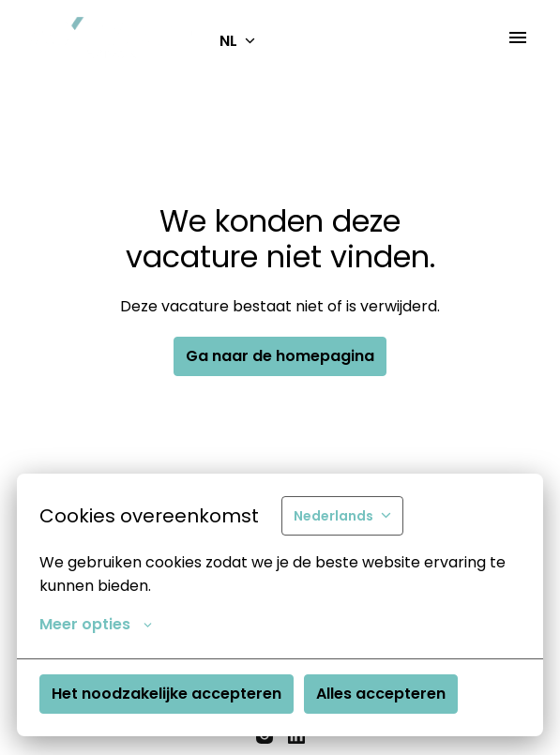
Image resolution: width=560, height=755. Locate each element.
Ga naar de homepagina (280, 356)
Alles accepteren (381, 694)
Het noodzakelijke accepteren (166, 694)
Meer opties (96, 625)
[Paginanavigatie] (518, 38)
